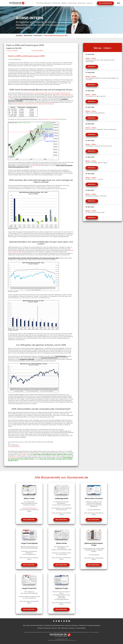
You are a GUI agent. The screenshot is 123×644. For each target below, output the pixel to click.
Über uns (54, 628)
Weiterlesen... (92, 67)
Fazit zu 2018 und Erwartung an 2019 (56, 36)
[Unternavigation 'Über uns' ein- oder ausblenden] (89, 3)
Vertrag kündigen (81, 628)
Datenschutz (65, 628)
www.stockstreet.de (14, 446)
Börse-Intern (38, 36)
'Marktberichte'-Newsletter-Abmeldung (89, 625)
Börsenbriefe (47, 628)
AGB (59, 628)
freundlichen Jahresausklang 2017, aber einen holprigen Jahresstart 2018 (48, 93)
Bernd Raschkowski (30, 508)
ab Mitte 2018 (34, 165)
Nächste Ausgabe (12, 51)
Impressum (72, 628)
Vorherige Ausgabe (37, 51)
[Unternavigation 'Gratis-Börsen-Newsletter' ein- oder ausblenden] (44, 3)
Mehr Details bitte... (29, 520)
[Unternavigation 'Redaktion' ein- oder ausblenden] (64, 3)
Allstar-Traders (22, 454)
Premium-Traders (13, 457)
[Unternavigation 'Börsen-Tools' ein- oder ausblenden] (82, 3)
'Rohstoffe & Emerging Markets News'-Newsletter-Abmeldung (61, 625)
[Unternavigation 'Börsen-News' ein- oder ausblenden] (73, 3)
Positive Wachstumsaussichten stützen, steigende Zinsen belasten (33, 104)
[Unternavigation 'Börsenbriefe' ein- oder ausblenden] (56, 3)
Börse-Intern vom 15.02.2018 (50, 119)
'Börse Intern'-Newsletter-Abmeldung (33, 625)
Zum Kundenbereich (105, 3)
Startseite (19, 36)
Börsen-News (28, 36)
